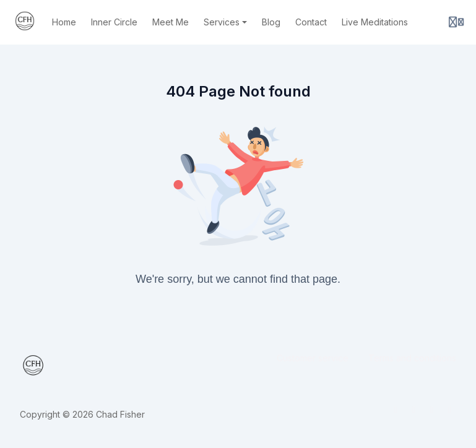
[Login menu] (456, 22)
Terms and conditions (412, 358)
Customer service (313, 358)
